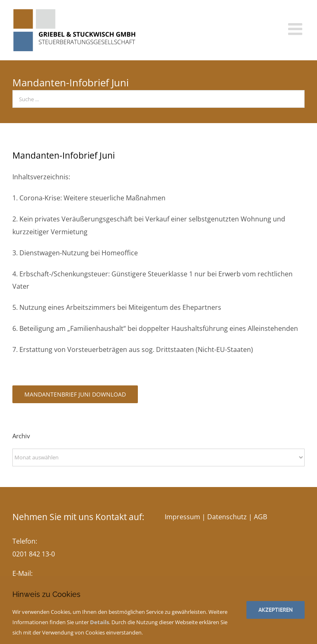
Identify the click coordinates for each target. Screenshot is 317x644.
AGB (260, 517)
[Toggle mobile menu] (296, 29)
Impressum (182, 517)
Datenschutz (227, 517)
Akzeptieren (276, 610)
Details (99, 622)
